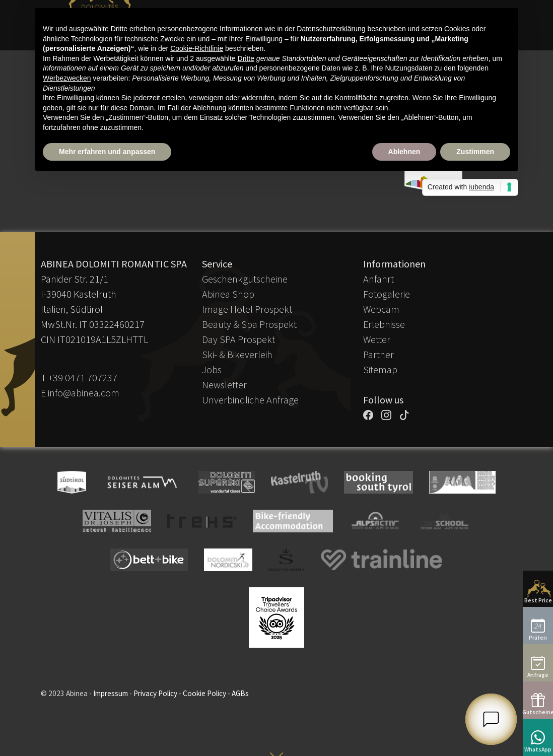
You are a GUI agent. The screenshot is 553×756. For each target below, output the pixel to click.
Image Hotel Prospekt (247, 309)
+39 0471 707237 (83, 377)
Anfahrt (378, 279)
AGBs (240, 693)
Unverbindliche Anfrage (250, 400)
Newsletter (224, 385)
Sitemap (380, 369)
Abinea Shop (228, 294)
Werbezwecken (67, 78)
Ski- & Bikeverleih (237, 354)
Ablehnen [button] (404, 152)
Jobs (212, 369)
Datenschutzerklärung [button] (331, 29)
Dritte (246, 58)
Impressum (111, 693)
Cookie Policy (204, 693)
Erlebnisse (384, 324)
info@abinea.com (84, 393)
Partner (378, 354)
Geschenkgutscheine (245, 279)
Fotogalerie (387, 294)
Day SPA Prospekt (238, 339)
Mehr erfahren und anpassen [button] (107, 152)
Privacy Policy (155, 693)
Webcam (381, 309)
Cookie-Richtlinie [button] (197, 48)
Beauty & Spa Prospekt (249, 324)
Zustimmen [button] (475, 152)
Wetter (377, 339)
